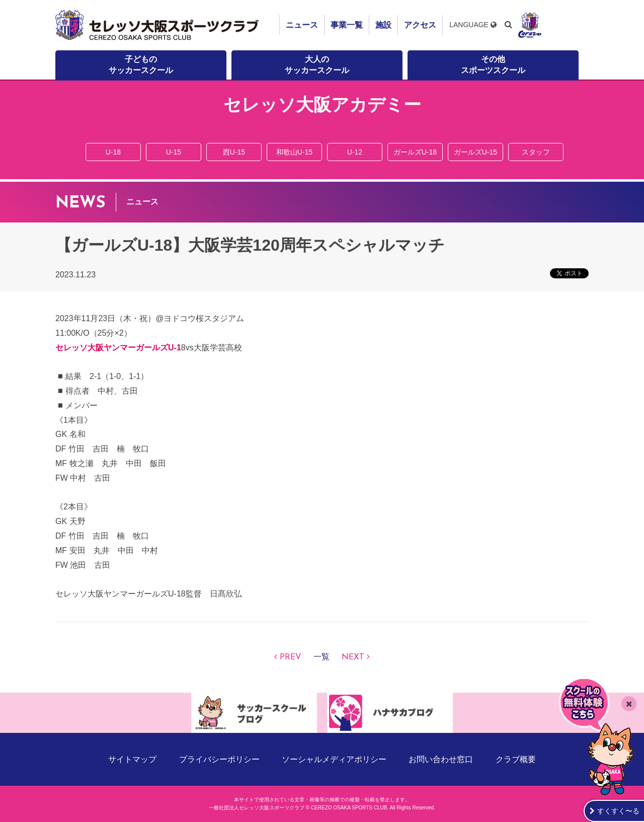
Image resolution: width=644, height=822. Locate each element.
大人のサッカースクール (317, 65)
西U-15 (234, 152)
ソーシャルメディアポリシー (334, 759)
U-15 (174, 152)
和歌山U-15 (294, 152)
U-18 (113, 152)
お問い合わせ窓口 (441, 759)
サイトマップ (132, 759)
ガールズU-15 (475, 152)
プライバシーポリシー (219, 759)
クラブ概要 (516, 759)
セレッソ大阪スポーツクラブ (158, 25)
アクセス (420, 25)
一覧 (321, 657)
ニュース (302, 25)
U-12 (355, 152)
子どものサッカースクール (141, 65)
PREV (291, 657)
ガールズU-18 (415, 152)
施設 (383, 25)
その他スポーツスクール (493, 65)
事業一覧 (347, 25)
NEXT (353, 657)
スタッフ (536, 152)
